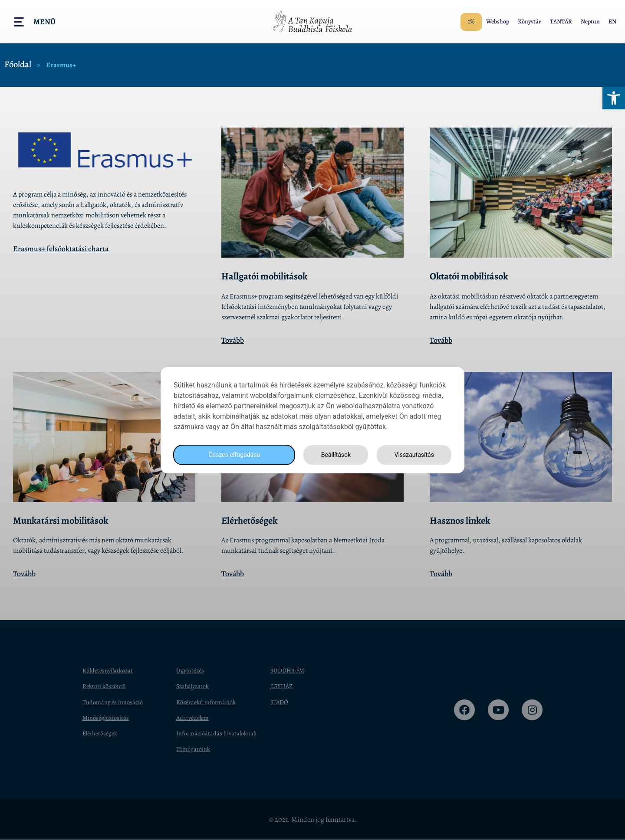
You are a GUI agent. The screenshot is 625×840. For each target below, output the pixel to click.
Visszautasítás (413, 454)
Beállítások (333, 454)
